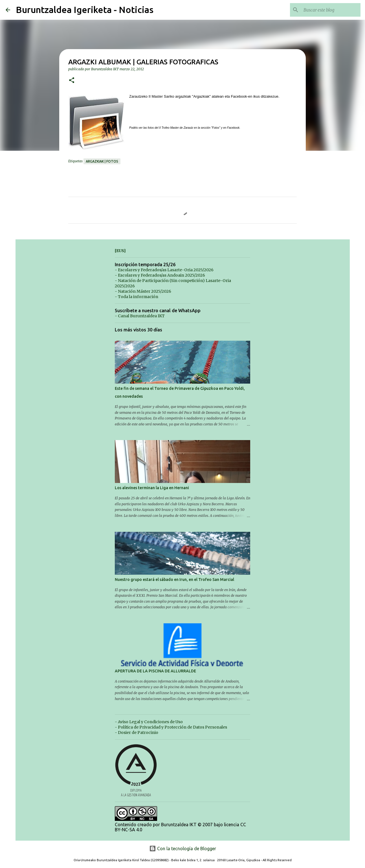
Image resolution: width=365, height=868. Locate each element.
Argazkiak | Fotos (102, 161)
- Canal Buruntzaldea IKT (140, 316)
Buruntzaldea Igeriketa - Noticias (85, 10)
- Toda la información (137, 297)
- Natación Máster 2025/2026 (143, 291)
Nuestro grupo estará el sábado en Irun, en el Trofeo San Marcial (174, 580)
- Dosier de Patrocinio (137, 733)
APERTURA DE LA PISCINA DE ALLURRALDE (155, 671)
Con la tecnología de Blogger (183, 849)
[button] (72, 81)
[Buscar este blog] (331, 10)
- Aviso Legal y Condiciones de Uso (149, 722)
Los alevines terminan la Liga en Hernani (152, 488)
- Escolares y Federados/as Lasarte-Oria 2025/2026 (164, 270)
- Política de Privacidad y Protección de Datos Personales (171, 727)
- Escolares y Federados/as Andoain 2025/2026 (160, 275)
